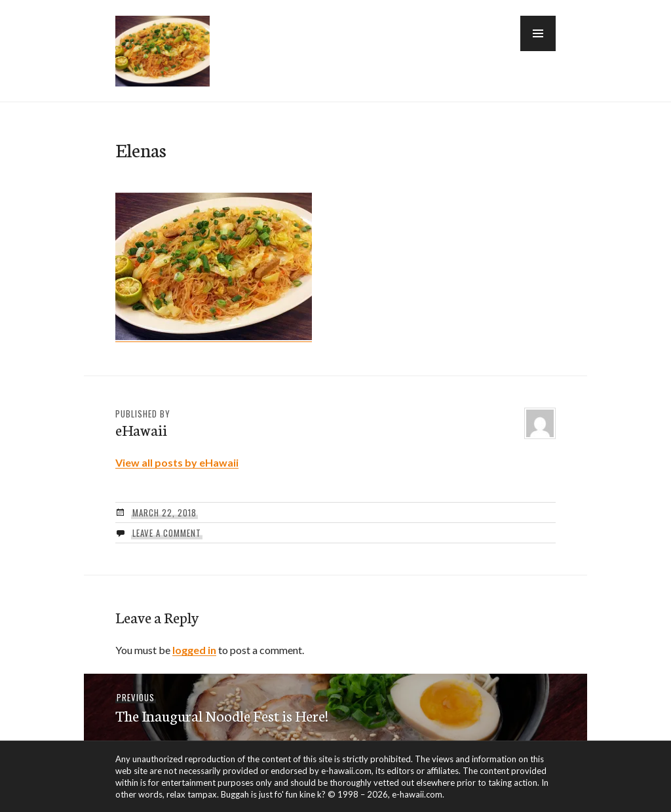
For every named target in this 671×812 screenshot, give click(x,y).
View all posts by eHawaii (177, 462)
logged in (194, 650)
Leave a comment (167, 533)
